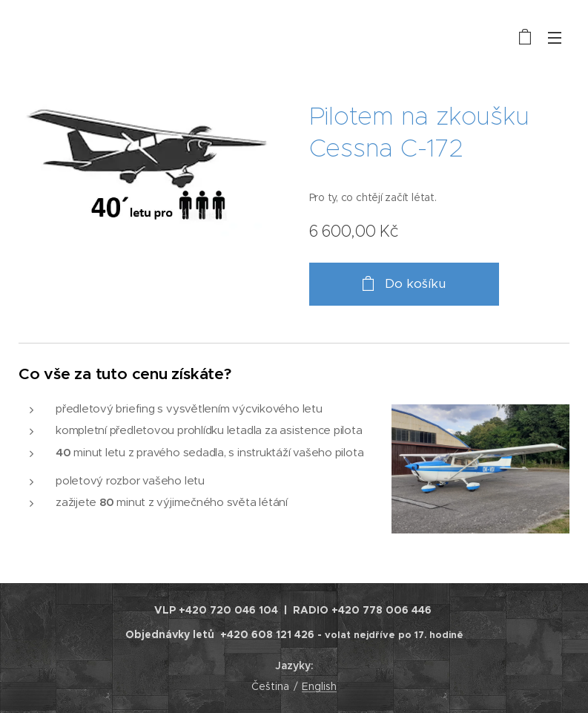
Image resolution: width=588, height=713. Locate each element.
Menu (555, 38)
